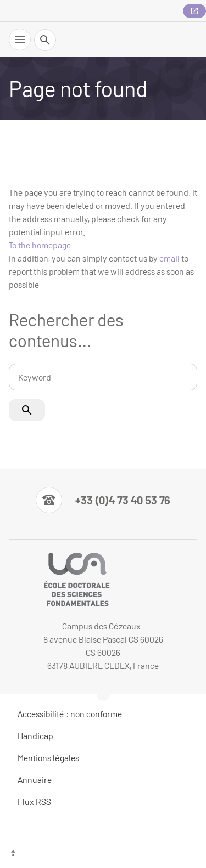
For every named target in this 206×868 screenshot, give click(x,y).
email (169, 258)
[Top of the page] (103, 854)
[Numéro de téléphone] (103, 500)
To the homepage (40, 245)
